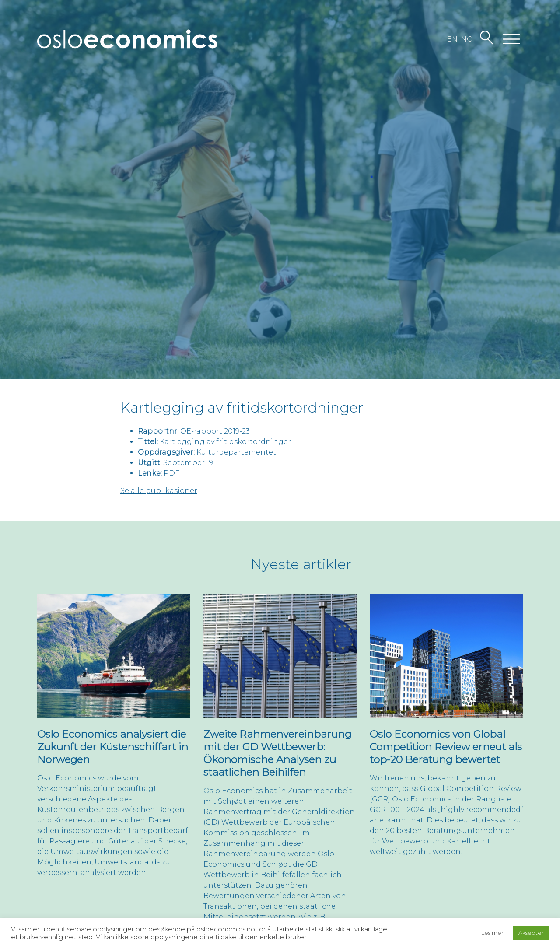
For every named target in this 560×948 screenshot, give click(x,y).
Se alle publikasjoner (159, 491)
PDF (171, 473)
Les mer (492, 933)
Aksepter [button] (531, 933)
